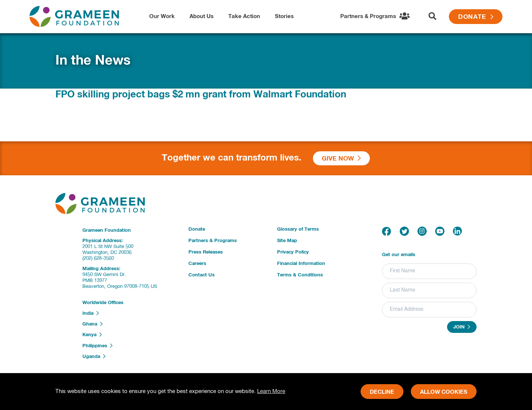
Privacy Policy (293, 252)
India (91, 313)
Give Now (341, 159)
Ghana (93, 324)
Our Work (162, 16)
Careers (197, 264)
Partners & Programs (213, 241)
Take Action (244, 16)
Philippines (98, 346)
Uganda (94, 356)
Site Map (287, 241)
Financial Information (301, 264)
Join (462, 327)
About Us (202, 16)
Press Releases (206, 252)
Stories (284, 16)
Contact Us (202, 275)
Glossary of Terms (298, 229)
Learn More (271, 391)
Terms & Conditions (300, 275)
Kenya (92, 335)
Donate (476, 17)
